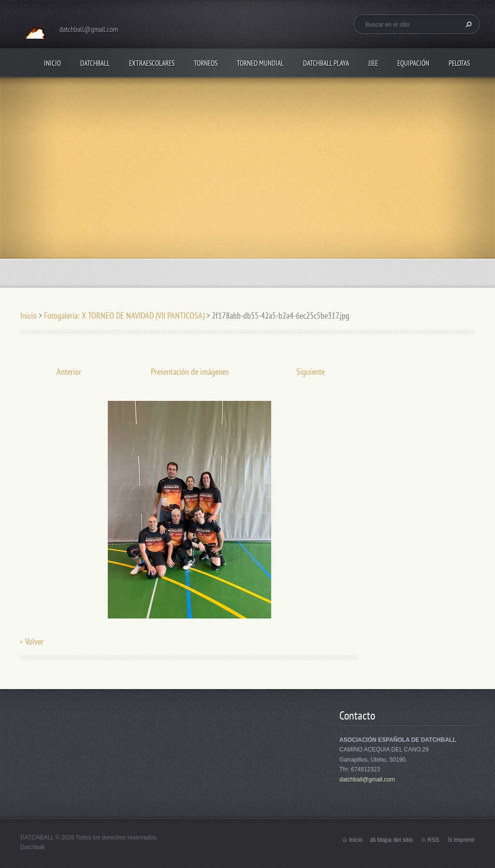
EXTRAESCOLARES (152, 63)
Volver (34, 641)
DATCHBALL (95, 63)
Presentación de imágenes (190, 372)
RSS (433, 840)
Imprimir (464, 840)
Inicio (52, 63)
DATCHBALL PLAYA (326, 63)
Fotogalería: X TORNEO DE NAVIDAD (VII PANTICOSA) (124, 316)
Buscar (467, 24)
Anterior (69, 372)
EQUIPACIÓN (413, 63)
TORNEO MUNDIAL (260, 63)
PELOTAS (459, 63)
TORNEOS (206, 63)
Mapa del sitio (395, 840)
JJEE (373, 63)
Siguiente (311, 372)
